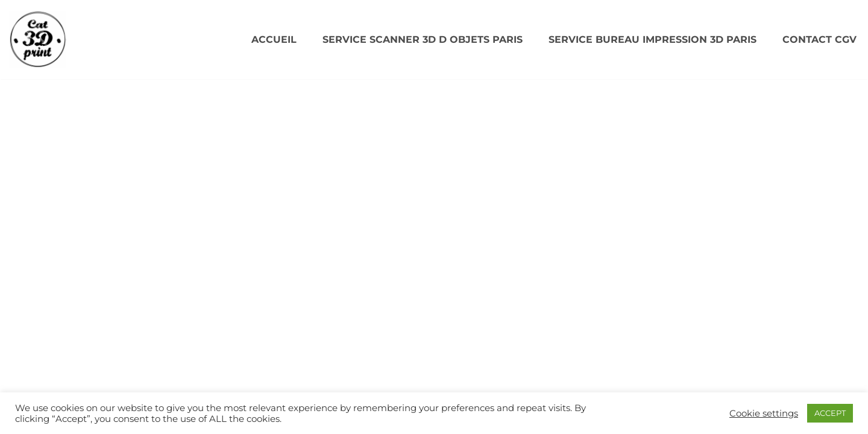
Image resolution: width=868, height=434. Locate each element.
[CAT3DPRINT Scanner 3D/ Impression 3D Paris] (38, 39)
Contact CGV (819, 39)
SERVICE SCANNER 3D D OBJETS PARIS (423, 39)
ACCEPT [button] (830, 413)
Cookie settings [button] (764, 414)
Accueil (274, 39)
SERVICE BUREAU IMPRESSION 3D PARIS (653, 39)
